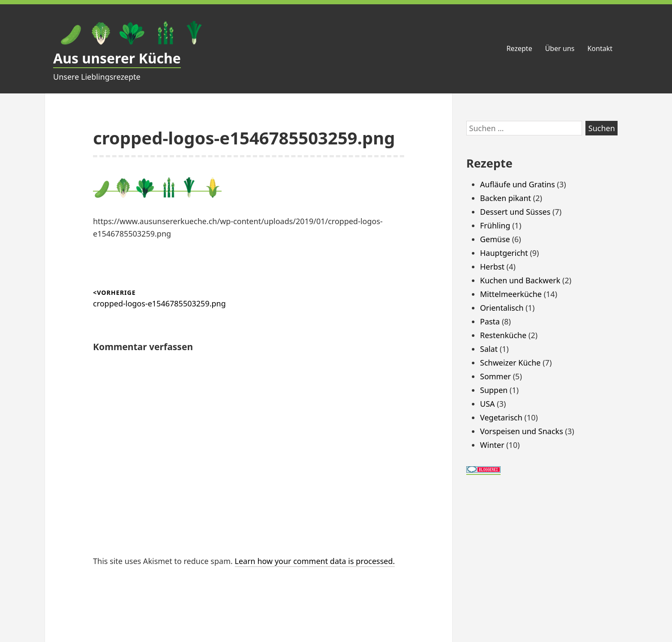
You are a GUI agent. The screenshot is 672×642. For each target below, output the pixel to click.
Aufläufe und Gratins (517, 184)
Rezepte (519, 48)
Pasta (490, 321)
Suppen (494, 390)
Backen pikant (505, 198)
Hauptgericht (504, 253)
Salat (489, 349)
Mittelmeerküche (511, 294)
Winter (492, 445)
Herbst (492, 267)
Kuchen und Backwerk (520, 280)
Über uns (560, 48)
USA (487, 404)
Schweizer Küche (510, 363)
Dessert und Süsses (515, 212)
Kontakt (600, 48)
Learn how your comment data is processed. (315, 561)
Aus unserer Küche (117, 58)
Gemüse (495, 239)
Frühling (495, 225)
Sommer (495, 376)
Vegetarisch (501, 417)
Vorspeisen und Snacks (522, 431)
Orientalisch (502, 308)
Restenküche (503, 335)
